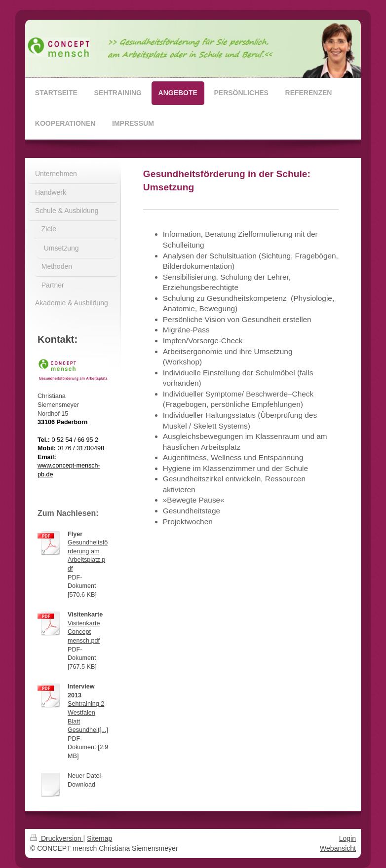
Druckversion (57, 838)
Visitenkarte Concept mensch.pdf (84, 632)
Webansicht (338, 848)
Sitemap (99, 838)
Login (347, 838)
